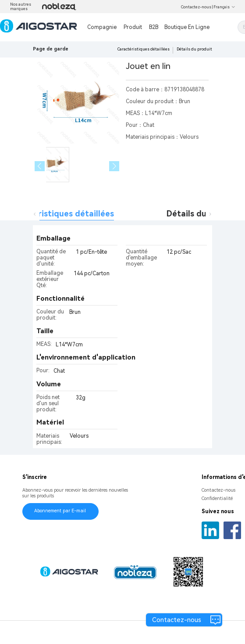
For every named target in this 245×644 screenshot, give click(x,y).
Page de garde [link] (51, 49)
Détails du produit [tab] (202, 214)
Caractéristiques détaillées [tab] (61, 214)
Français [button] (224, 7)
